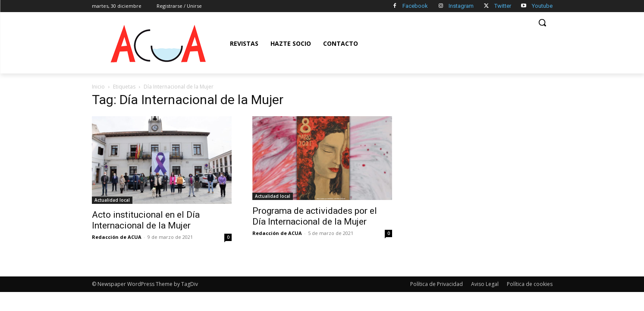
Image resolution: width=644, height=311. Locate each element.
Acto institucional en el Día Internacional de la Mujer (146, 220)
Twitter (503, 6)
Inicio (98, 87)
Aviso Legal (485, 284)
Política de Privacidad (437, 284)
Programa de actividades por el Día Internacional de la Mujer (315, 216)
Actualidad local (112, 200)
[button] (542, 22)
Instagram (461, 6)
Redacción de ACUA (117, 237)
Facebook (415, 6)
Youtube (542, 6)
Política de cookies (530, 284)
